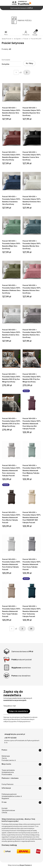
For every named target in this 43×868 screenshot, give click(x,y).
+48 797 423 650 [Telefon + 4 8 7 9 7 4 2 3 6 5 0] (10, 738)
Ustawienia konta (8, 772)
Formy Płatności (8, 784)
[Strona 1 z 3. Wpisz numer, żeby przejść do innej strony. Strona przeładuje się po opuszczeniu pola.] (16, 72)
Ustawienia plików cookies (11, 796)
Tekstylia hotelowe (8, 810)
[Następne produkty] (22, 629)
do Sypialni (17, 39)
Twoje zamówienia (8, 770)
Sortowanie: (6, 60)
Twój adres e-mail (10, 706)
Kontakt (5, 808)
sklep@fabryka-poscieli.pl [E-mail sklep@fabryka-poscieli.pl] (15, 734)
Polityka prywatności (9, 794)
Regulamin (5, 798)
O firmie (4, 812)
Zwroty (4, 758)
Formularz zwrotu (8, 760)
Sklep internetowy (19, 865)
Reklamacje (6, 756)
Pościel (26, 39)
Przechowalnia (7, 774)
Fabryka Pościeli (6, 39)
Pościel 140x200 (36, 39)
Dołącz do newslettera (18, 711)
